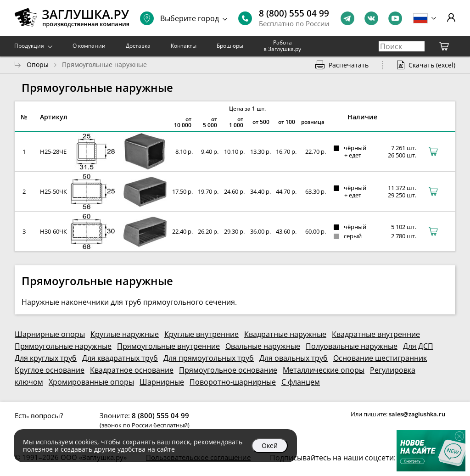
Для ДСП (418, 346)
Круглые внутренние (201, 334)
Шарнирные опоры (50, 334)
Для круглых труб (46, 358)
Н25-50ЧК (53, 191)
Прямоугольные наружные (63, 346)
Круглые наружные (125, 334)
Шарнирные (162, 382)
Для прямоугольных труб (209, 358)
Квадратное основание (132, 370)
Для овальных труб (294, 358)
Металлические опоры (324, 370)
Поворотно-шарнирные (233, 382)
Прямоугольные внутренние (168, 346)
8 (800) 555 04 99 (294, 13)
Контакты (184, 46)
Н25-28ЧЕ (53, 151)
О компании (89, 46)
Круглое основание (50, 370)
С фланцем (301, 382)
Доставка (138, 46)
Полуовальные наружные (352, 346)
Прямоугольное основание (228, 370)
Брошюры (230, 46)
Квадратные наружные (285, 334)
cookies (86, 442)
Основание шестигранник (380, 358)
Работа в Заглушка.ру (282, 46)
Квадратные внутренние (376, 334)
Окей (270, 445)
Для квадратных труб (120, 358)
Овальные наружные (263, 346)
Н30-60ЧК (53, 231)
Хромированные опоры (91, 382)
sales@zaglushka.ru (417, 414)
